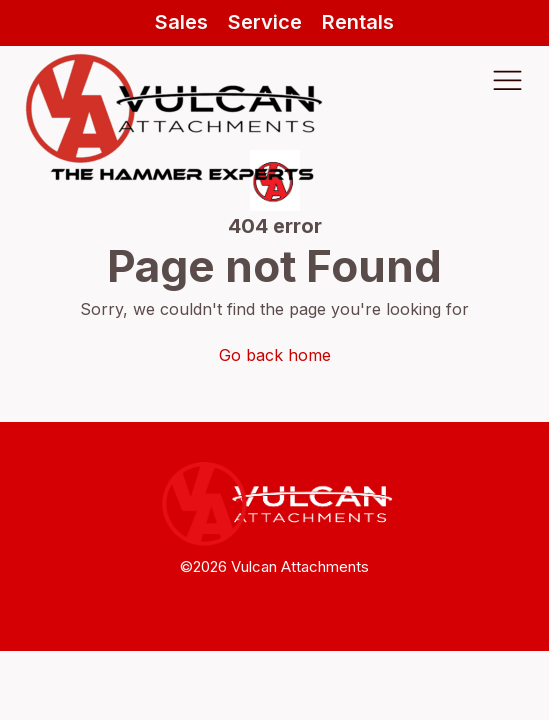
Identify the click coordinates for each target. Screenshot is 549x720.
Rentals (358, 22)
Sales (181, 22)
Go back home (275, 355)
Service (265, 22)
